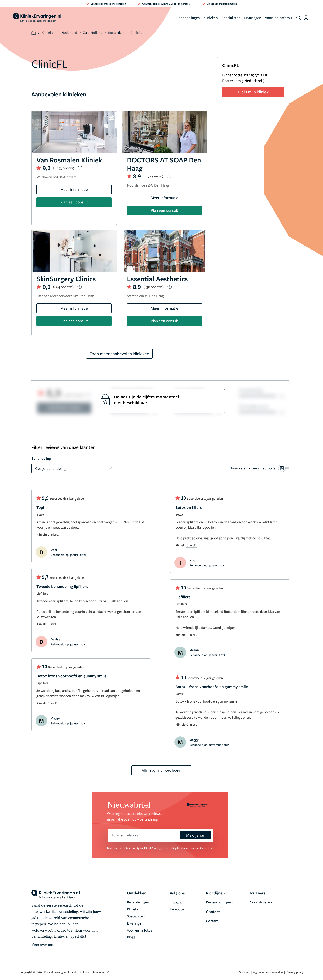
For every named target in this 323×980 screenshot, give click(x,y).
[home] (37, 18)
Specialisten (231, 18)
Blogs (131, 937)
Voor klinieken (261, 902)
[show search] (299, 18)
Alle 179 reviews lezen (161, 770)
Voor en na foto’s (140, 930)
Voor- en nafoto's (279, 18)
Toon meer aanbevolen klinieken (119, 354)
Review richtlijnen (219, 902)
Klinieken (211, 18)
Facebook (177, 909)
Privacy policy (295, 972)
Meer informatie (74, 189)
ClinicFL (53, 534)
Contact (212, 921)
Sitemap (245, 972)
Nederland (69, 32)
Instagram (177, 902)
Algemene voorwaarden (268, 972)
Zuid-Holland (93, 32)
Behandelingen (188, 18)
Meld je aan (196, 835)
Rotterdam (116, 32)
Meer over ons (42, 944)
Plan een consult (74, 202)
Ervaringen (253, 18)
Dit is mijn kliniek (253, 92)
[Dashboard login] (306, 18)
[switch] (260, 468)
